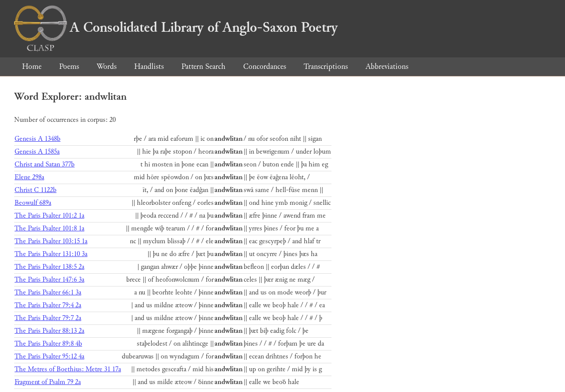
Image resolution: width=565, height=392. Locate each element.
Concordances (265, 66)
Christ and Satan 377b (45, 164)
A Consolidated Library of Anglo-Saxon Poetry (176, 27)
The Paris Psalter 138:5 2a (49, 267)
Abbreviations (387, 66)
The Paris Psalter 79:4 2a (48, 305)
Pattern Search (203, 66)
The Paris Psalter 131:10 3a (51, 254)
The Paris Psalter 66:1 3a (48, 292)
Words (107, 66)
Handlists (149, 66)
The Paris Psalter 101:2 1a (49, 216)
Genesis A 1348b (38, 139)
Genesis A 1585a (37, 152)
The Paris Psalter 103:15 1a (51, 241)
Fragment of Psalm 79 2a (48, 382)
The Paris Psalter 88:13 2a (49, 331)
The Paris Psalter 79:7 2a (48, 318)
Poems (69, 66)
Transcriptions (326, 66)
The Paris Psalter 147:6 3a (49, 280)
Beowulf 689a (33, 203)
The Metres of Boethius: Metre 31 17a (68, 369)
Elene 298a (29, 177)
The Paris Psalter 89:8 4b (48, 344)
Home (32, 66)
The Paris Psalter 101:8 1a (49, 228)
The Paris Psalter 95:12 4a (49, 356)
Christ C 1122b (36, 190)
